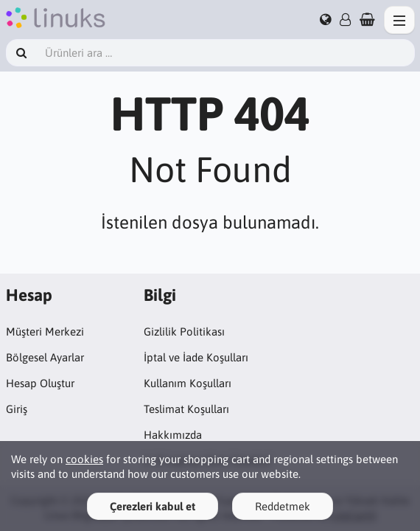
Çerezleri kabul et (153, 506)
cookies (84, 459)
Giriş (17, 409)
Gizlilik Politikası (184, 332)
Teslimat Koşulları (186, 409)
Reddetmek (283, 506)
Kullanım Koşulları (188, 383)
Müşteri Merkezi (45, 332)
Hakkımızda (173, 435)
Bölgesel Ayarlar (45, 357)
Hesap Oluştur (40, 383)
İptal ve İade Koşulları (196, 357)
